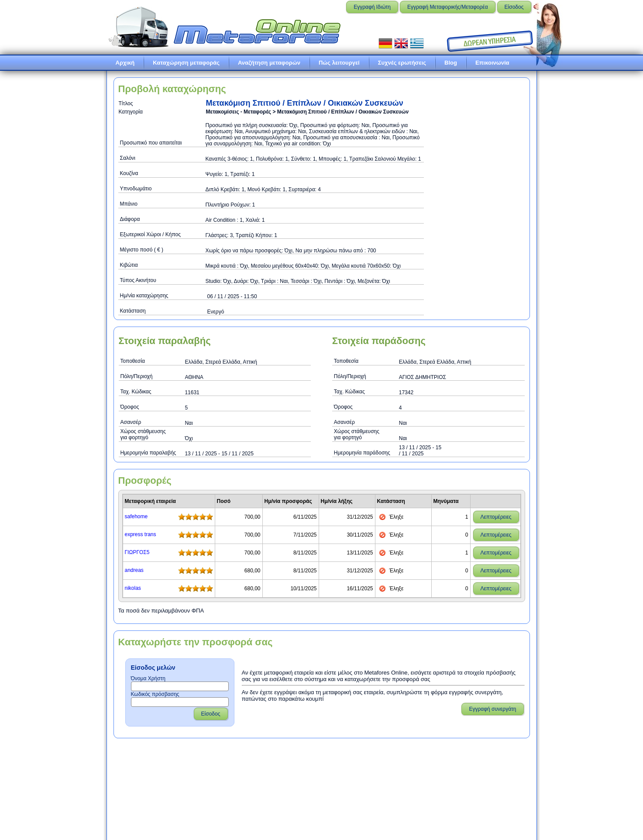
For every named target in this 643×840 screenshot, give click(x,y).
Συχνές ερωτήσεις (402, 63)
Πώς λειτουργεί (339, 63)
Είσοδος (514, 7)
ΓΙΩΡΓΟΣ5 (137, 552)
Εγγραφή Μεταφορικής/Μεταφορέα (448, 7)
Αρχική (125, 63)
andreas (134, 570)
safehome (136, 516)
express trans (141, 534)
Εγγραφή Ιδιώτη (372, 7)
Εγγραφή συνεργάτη (492, 709)
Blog (451, 63)
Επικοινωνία (492, 63)
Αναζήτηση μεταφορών (269, 63)
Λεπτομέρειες (496, 517)
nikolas (133, 588)
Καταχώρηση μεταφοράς (186, 63)
